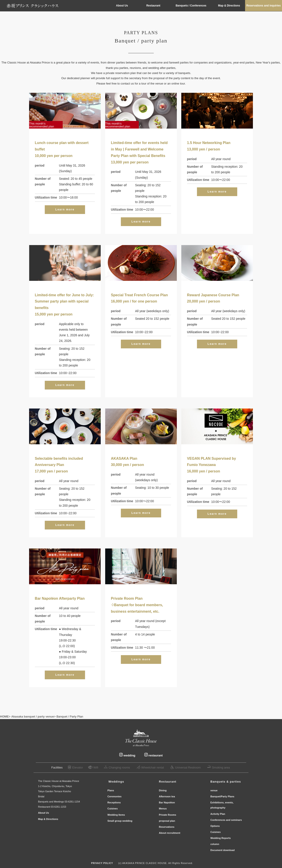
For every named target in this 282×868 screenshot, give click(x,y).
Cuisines (113, 809)
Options (215, 826)
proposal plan (167, 821)
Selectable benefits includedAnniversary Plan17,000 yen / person (59, 465)
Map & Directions (229, 6)
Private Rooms (168, 815)
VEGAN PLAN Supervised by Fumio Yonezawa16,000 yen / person (212, 465)
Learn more (65, 210)
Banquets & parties (226, 782)
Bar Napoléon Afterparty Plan (60, 598)
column (215, 844)
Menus (163, 809)
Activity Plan (218, 814)
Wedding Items (116, 815)
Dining (163, 790)
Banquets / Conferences (191, 6)
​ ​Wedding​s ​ (116, 782)
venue (214, 790)
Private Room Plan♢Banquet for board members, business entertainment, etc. (137, 605)
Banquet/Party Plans (222, 796)
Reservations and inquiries (264, 6)
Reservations (167, 827)
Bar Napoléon (168, 802)
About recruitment (170, 833)
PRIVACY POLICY (102, 863)
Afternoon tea (167, 796)
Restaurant (153, 6)
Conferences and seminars (226, 820)
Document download (222, 850)
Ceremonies (115, 796)
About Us (122, 6)
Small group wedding (120, 821)
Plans (111, 790)
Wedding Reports (221, 838)
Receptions (114, 802)
